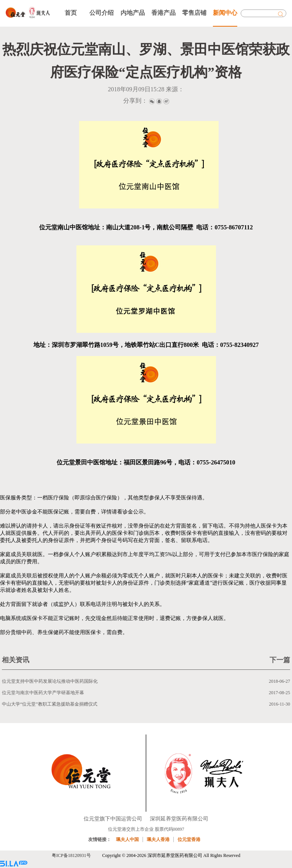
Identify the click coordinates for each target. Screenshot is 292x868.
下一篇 (280, 660)
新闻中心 (225, 13)
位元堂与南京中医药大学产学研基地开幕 (43, 693)
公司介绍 (102, 13)
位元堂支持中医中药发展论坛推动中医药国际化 (50, 681)
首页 (71, 13)
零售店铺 (194, 13)
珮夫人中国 (127, 839)
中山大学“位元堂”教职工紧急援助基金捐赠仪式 (50, 704)
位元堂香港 (189, 839)
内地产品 (133, 13)
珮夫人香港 (158, 839)
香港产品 (163, 13)
